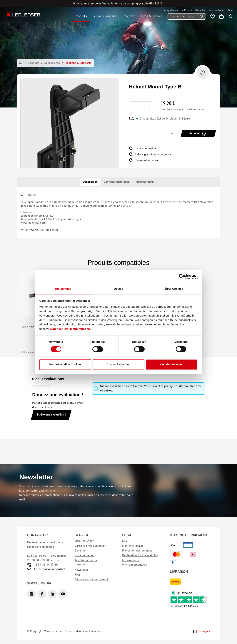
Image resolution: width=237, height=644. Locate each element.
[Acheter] (198, 134)
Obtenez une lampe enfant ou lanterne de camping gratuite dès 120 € (117, 4)
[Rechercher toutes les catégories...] (182, 16)
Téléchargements (86, 560)
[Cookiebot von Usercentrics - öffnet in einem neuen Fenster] (182, 277)
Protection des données (137, 551)
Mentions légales (133, 546)
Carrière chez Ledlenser (90, 546)
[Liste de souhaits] (213, 16)
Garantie (200, 10)
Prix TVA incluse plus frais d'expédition (182, 109)
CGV (125, 541)
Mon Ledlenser (84, 541)
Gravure (80, 565)
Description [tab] (90, 182)
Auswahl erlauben (118, 365)
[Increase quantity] (149, 106)
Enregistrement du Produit (178, 10)
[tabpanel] (118, 213)
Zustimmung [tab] (63, 289)
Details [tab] (118, 289)
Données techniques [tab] (117, 182)
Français (202, 631)
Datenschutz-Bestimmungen (70, 329)
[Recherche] (201, 16)
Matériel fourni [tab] (145, 182)
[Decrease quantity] (133, 106)
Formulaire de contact (50, 570)
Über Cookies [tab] (174, 289)
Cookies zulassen (172, 365)
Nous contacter (216, 10)
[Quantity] (141, 106)
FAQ (77, 575)
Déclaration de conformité (91, 580)
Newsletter (82, 570)
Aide (230, 10)
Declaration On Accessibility (140, 556)
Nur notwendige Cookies (65, 365)
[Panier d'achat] (221, 16)
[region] (69, 134)
